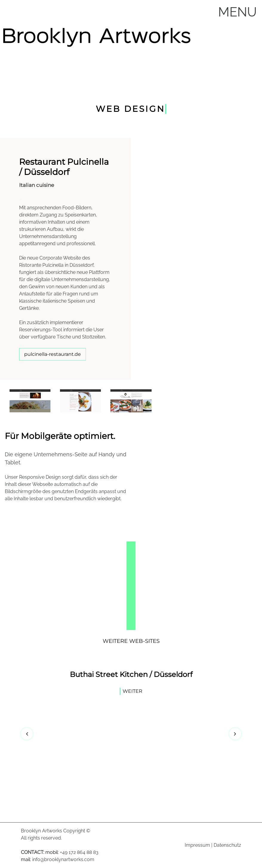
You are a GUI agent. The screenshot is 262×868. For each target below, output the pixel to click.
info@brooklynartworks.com (63, 859)
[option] (131, 684)
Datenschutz (227, 845)
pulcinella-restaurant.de (53, 354)
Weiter (132, 691)
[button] (27, 734)
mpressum (198, 845)
